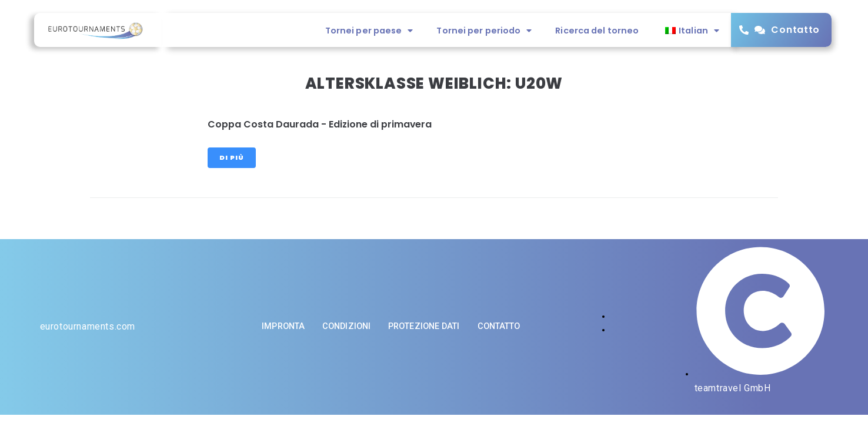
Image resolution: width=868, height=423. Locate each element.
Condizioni (346, 326)
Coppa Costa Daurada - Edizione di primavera (320, 124)
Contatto (795, 30)
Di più (232, 157)
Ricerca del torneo (597, 31)
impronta (283, 326)
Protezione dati (424, 326)
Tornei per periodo (484, 31)
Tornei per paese (369, 31)
